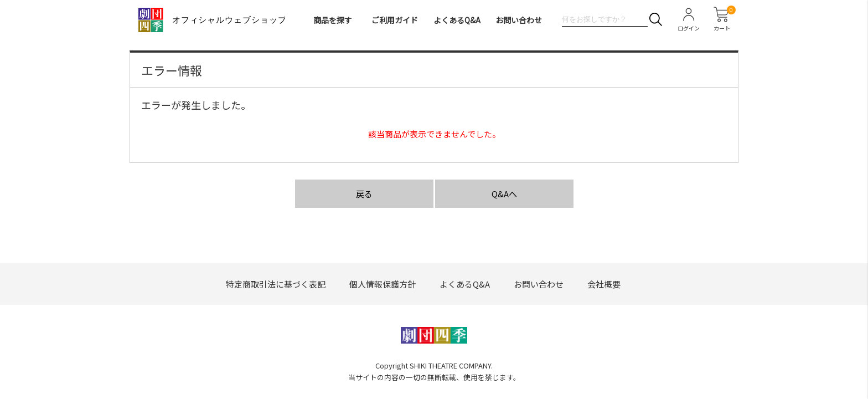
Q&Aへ (504, 194)
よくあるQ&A (457, 20)
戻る (364, 194)
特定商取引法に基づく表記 (276, 284)
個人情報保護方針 (383, 284)
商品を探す (333, 20)
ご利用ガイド (395, 20)
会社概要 (604, 284)
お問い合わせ (519, 20)
